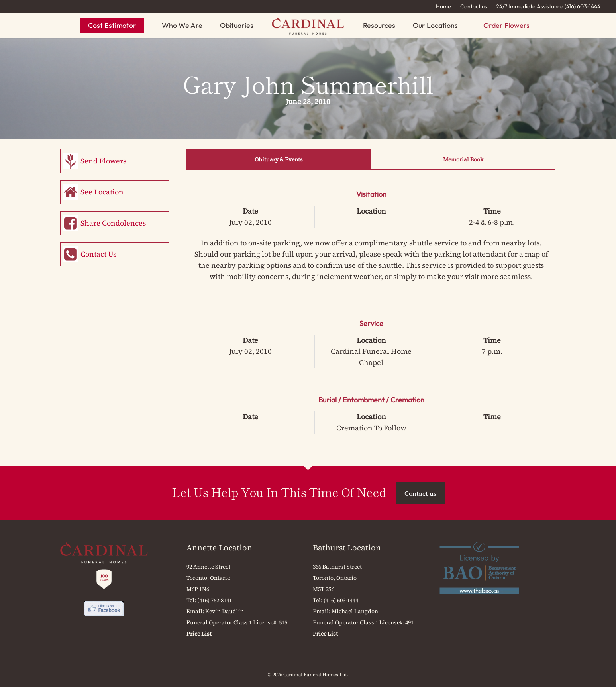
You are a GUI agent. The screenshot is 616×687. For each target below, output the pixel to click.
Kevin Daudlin (225, 611)
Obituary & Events (279, 159)
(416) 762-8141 (215, 600)
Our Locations (435, 25)
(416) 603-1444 (341, 600)
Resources (379, 25)
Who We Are (182, 25)
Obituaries (237, 25)
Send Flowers (103, 161)
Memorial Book (463, 159)
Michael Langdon (355, 611)
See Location (102, 192)
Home (443, 6)
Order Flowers (506, 25)
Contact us (474, 6)
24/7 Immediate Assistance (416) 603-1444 (548, 6)
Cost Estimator (112, 25)
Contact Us (98, 254)
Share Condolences (113, 223)
